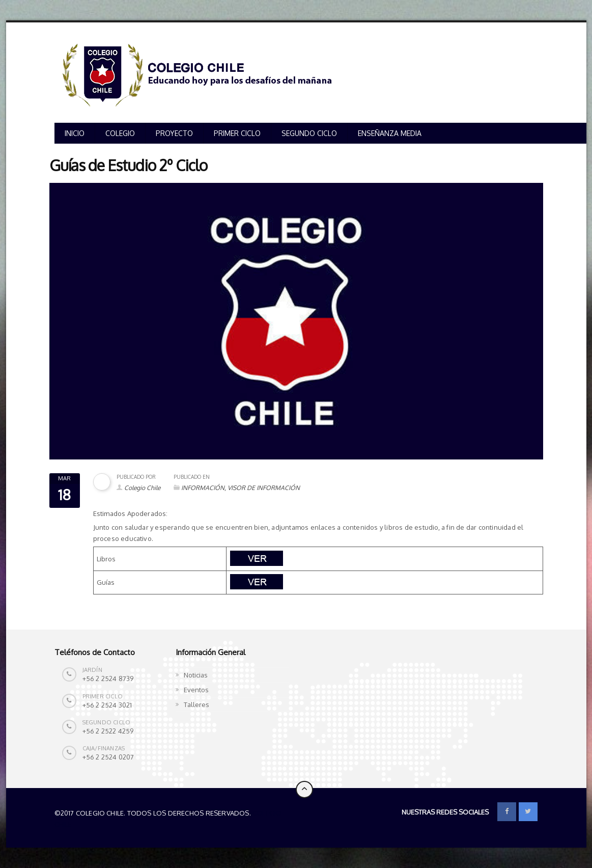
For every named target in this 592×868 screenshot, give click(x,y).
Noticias (196, 675)
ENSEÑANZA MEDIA (390, 133)
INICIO (75, 133)
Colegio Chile (142, 488)
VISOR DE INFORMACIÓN (264, 488)
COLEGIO (120, 133)
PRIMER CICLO (237, 133)
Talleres (196, 704)
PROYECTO (174, 133)
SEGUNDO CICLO (309, 133)
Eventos (196, 690)
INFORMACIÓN (203, 488)
